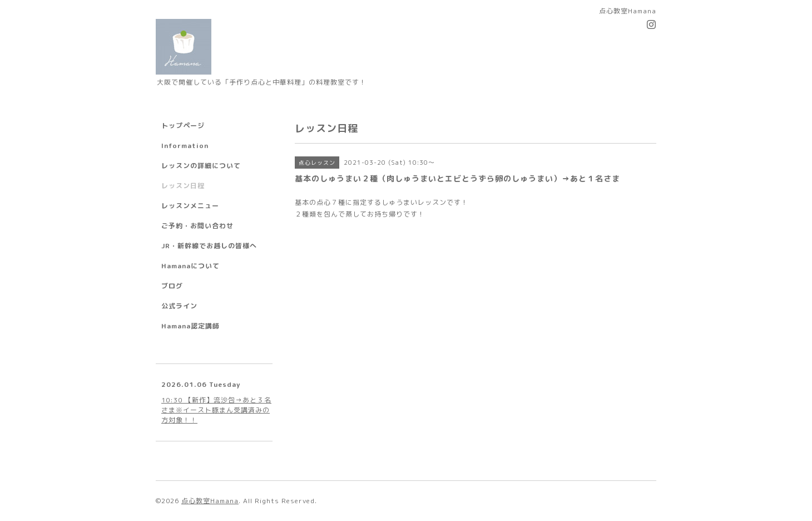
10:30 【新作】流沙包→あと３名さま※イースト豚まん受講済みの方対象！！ (216, 410)
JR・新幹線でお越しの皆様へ (209, 246)
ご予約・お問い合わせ (197, 226)
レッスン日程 (183, 186)
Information (185, 146)
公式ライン (179, 306)
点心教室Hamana (210, 501)
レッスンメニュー (190, 206)
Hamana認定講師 (190, 326)
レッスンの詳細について (201, 166)
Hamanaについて (190, 266)
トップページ (183, 126)
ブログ (172, 286)
